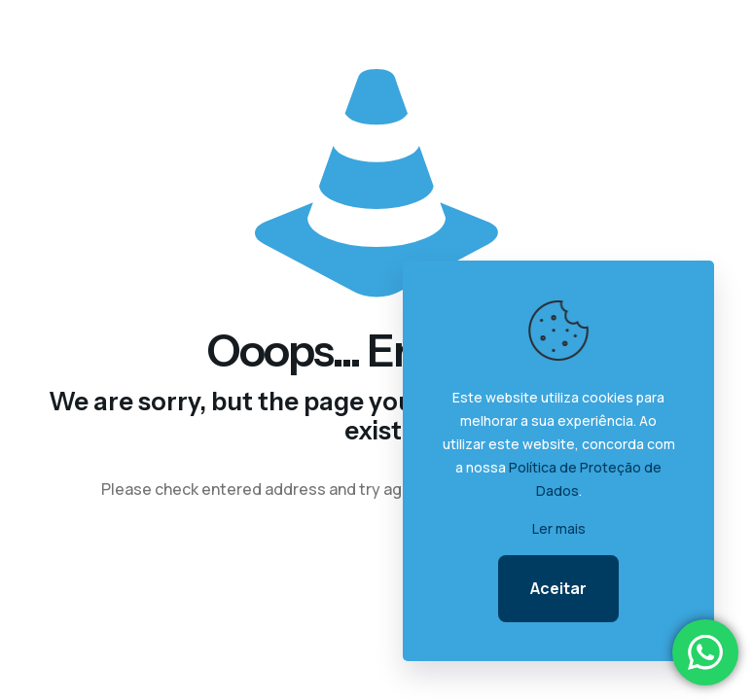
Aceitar (558, 588)
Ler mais (559, 528)
